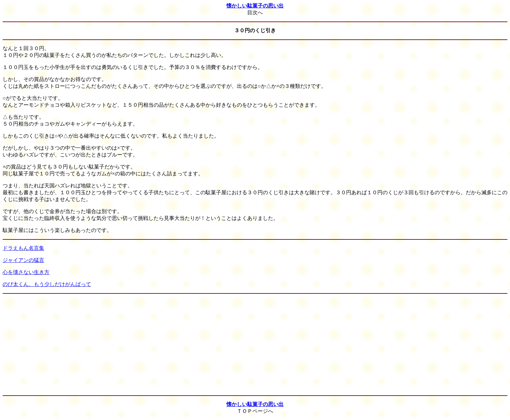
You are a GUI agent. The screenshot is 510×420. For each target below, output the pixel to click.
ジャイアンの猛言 (23, 260)
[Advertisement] (255, 345)
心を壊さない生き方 (26, 272)
